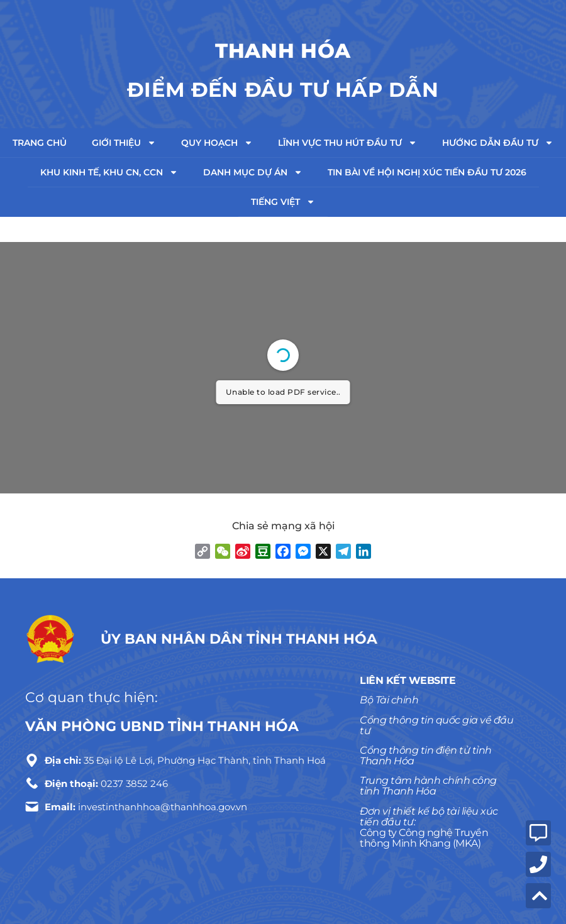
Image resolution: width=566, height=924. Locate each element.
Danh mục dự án (253, 172)
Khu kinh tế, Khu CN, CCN (109, 172)
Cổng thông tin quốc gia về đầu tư (436, 725)
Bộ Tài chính (389, 700)
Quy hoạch (217, 143)
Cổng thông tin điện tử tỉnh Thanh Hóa (426, 756)
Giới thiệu (124, 143)
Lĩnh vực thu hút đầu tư (347, 143)
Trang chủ (40, 143)
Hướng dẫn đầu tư (498, 143)
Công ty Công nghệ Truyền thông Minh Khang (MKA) (424, 838)
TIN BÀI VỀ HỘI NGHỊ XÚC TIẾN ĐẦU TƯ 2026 (427, 172)
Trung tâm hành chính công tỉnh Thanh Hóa (428, 786)
